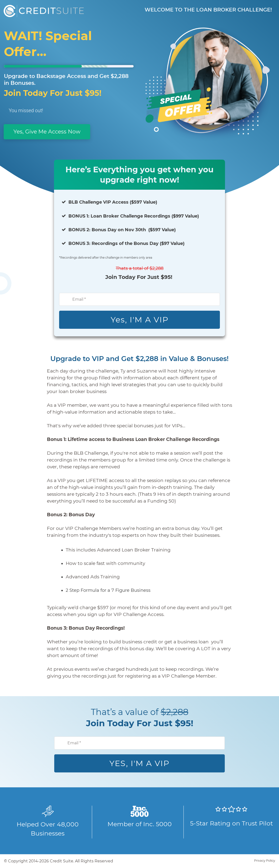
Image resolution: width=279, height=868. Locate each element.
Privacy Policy (265, 861)
